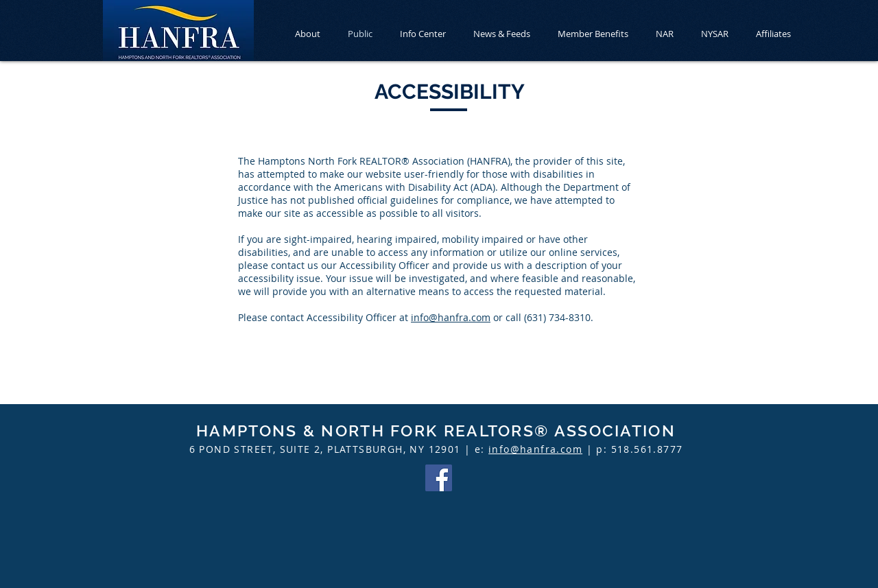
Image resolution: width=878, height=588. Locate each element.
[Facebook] (439, 478)
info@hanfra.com (451, 317)
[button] (423, 34)
